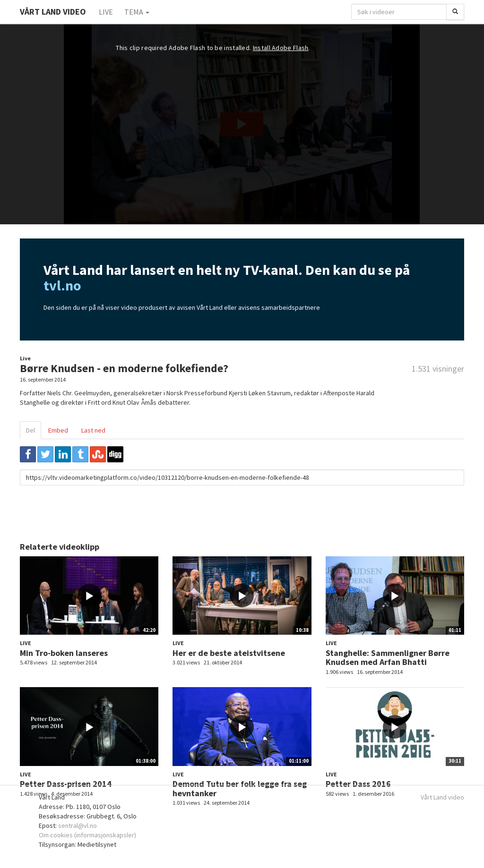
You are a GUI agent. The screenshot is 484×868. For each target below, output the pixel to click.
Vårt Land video (442, 797)
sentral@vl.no (78, 825)
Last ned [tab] (93, 430)
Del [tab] (30, 430)
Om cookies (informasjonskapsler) (87, 835)
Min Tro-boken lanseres (64, 653)
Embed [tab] (58, 430)
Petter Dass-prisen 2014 (66, 784)
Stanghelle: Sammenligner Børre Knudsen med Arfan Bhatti (388, 658)
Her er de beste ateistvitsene (229, 653)
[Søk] (455, 12)
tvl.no (62, 285)
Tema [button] (137, 12)
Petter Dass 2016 (358, 784)
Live (106, 12)
